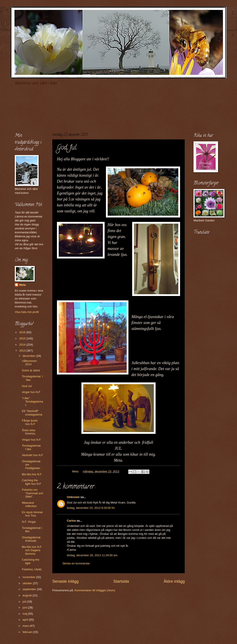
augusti (27, 595)
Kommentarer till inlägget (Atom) (95, 590)
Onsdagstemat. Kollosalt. (31, 539)
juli (25, 602)
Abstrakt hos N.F (32, 455)
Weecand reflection (29, 504)
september (30, 589)
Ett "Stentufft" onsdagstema (32, 413)
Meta (22, 285)
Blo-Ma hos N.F (32, 474)
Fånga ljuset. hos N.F (30, 422)
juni (25, 607)
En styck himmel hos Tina (32, 514)
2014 (23, 345)
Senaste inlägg (65, 581)
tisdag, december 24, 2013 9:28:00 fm (91, 508)
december (29, 356)
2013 (23, 351)
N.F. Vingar (29, 522)
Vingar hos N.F (31, 440)
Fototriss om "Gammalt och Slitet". (32, 493)
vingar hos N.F (31, 392)
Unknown (73, 497)
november (29, 577)
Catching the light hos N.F (31, 482)
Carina (71, 521)
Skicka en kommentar (76, 563)
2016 (23, 332)
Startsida (121, 581)
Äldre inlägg (174, 581)
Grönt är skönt (31, 370)
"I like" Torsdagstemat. (32, 402)
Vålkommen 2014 (29, 363)
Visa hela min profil (27, 312)
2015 (23, 338)
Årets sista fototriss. (29, 432)
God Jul (27, 386)
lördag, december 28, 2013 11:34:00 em (92, 555)
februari (28, 632)
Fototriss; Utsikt (32, 569)
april (26, 620)
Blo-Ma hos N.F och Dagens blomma (32, 550)
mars (26, 626)
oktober (28, 583)
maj (25, 614)
